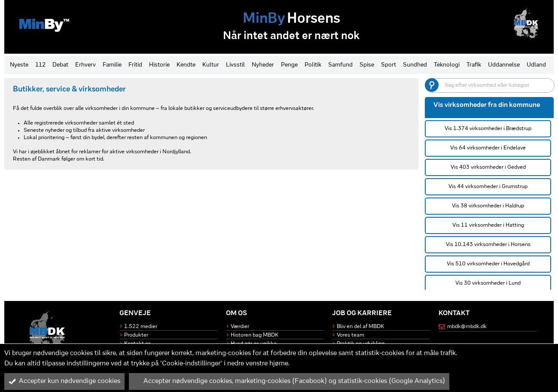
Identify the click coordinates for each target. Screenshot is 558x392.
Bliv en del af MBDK (360, 327)
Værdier (240, 327)
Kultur (211, 65)
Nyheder (263, 65)
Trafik (474, 65)
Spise (367, 65)
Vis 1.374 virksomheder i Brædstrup (488, 129)
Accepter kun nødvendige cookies (64, 381)
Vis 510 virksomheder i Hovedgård (488, 264)
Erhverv (85, 65)
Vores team (351, 335)
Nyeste (19, 65)
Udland (536, 65)
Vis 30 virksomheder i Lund (488, 283)
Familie (112, 65)
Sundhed (415, 65)
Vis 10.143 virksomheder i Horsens (488, 245)
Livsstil (235, 65)
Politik (313, 65)
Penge (289, 65)
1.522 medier (141, 327)
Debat (60, 65)
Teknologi (447, 65)
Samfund (340, 65)
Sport (389, 65)
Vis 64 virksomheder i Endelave (488, 148)
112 (40, 65)
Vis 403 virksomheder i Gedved (488, 167)
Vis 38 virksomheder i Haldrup (488, 206)
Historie (159, 65)
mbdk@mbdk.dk (467, 327)
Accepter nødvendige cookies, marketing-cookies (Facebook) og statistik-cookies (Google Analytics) (289, 381)
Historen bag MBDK (255, 335)
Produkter (136, 335)
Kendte (186, 65)
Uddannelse (504, 65)
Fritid (135, 65)
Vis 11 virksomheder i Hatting (488, 225)
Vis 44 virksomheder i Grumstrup (488, 187)
